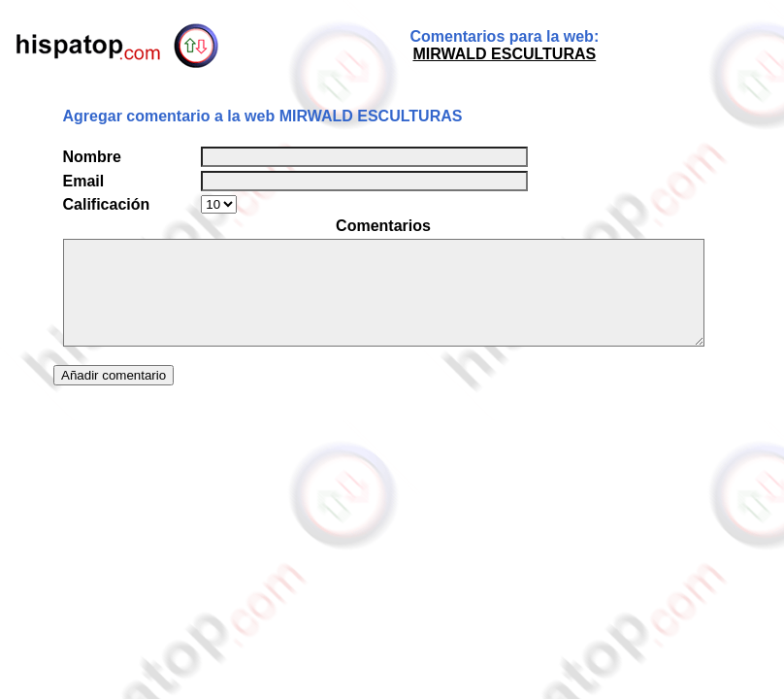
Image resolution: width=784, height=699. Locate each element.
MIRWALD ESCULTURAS (504, 54)
